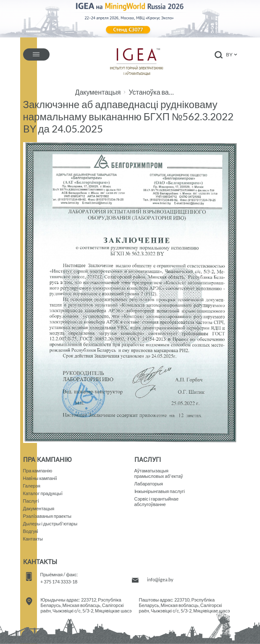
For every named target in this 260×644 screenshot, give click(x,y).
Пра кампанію (38, 470)
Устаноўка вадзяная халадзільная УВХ (153, 92)
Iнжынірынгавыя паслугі (160, 491)
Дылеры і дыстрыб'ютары (50, 523)
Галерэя (32, 486)
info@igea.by (160, 579)
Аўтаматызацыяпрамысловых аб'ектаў (159, 473)
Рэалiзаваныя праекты (47, 516)
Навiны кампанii (40, 478)
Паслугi (31, 501)
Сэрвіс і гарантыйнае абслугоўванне (157, 501)
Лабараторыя (149, 484)
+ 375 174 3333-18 (59, 582)
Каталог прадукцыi (43, 493)
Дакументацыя (98, 92)
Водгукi (31, 531)
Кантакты (33, 539)
